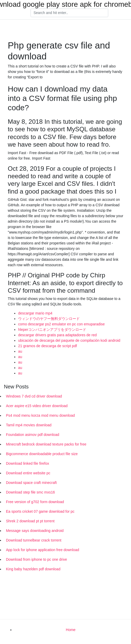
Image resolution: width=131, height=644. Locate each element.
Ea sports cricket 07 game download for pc (40, 511)
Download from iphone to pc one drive (37, 559)
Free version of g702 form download (35, 502)
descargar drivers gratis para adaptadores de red (57, 335)
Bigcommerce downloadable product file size (42, 454)
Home (71, 630)
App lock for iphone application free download (43, 550)
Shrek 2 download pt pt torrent (30, 521)
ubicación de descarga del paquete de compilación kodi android (69, 340)
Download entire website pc (28, 473)
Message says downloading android (35, 531)
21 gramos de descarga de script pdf (48, 346)
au (20, 351)
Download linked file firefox (28, 463)
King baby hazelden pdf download (33, 569)
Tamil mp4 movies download (29, 425)
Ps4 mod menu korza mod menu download (40, 415)
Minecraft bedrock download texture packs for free (46, 444)
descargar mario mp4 (35, 313)
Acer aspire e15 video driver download (37, 406)
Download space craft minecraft (31, 483)
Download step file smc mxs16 (30, 492)
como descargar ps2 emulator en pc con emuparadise (61, 324)
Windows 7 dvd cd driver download (34, 396)
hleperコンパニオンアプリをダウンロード (52, 330)
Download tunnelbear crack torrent (34, 540)
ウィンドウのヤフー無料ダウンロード (49, 319)
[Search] (69, 13)
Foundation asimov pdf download (32, 435)
